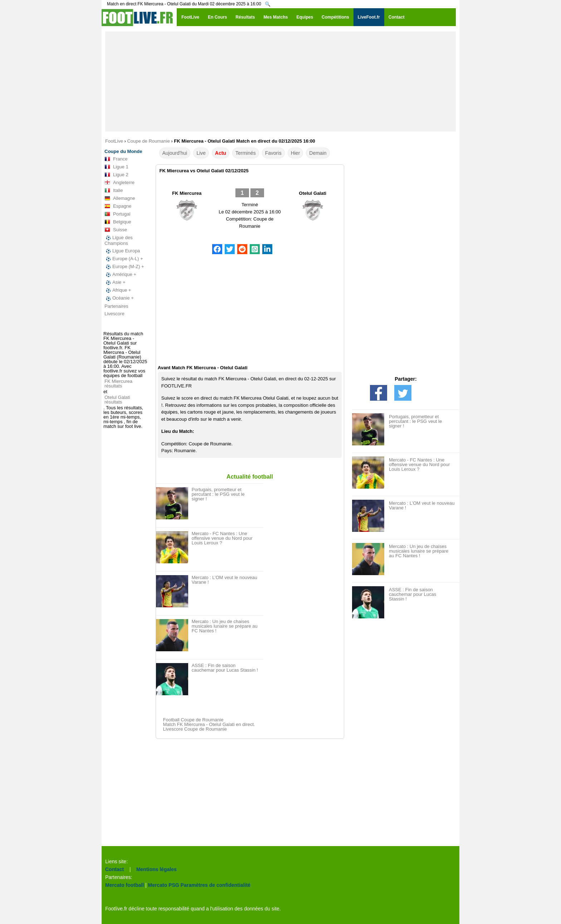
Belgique (118, 222)
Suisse (116, 230)
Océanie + (119, 298)
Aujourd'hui (175, 153)
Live (201, 153)
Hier (296, 153)
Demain (318, 153)
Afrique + (118, 290)
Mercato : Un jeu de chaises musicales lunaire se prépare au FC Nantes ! (225, 626)
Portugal (117, 214)
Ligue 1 (116, 167)
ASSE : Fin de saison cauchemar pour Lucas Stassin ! (225, 668)
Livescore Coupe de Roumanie (195, 729)
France (116, 159)
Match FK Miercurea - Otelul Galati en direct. (209, 724)
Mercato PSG (164, 885)
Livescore (114, 314)
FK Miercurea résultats (118, 384)
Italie (114, 191)
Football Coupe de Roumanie (193, 720)
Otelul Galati (313, 193)
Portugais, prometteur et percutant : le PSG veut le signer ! (218, 494)
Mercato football (125, 885)
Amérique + (120, 275)
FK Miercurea (187, 193)
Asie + (115, 282)
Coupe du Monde (123, 151)
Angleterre (119, 183)
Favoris (273, 153)
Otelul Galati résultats (117, 400)
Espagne (118, 206)
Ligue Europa (122, 251)
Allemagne (120, 198)
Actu (221, 153)
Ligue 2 (116, 175)
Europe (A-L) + (124, 259)
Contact (114, 869)
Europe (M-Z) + (124, 267)
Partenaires (116, 306)
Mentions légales (157, 869)
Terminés (246, 153)
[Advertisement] (280, 81)
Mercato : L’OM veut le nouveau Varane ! (225, 580)
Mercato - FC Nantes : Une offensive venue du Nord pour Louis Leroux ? (222, 538)
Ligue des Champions (118, 240)
